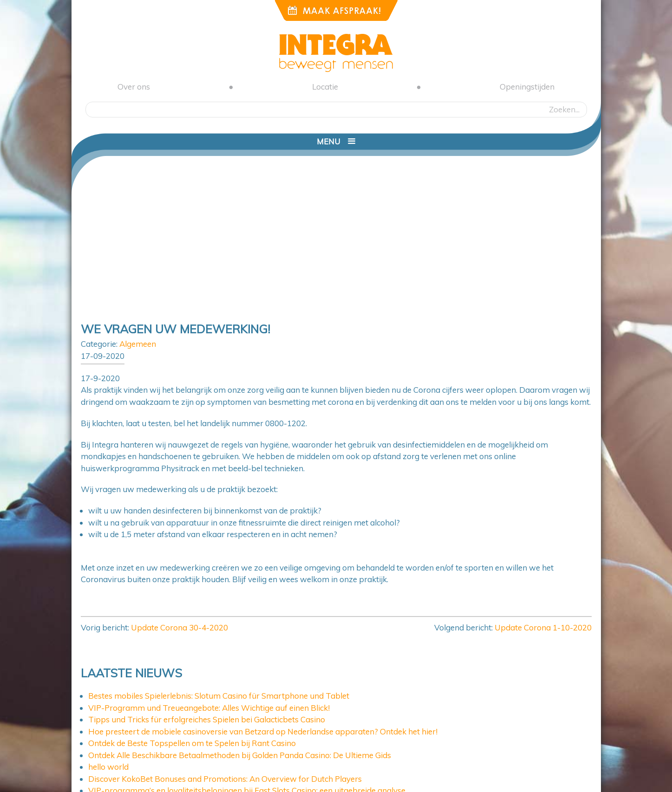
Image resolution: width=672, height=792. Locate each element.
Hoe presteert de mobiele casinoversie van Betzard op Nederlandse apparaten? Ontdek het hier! (263, 731)
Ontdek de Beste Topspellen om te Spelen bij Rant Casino (192, 743)
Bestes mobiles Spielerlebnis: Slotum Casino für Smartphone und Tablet (219, 696)
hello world (108, 767)
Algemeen (138, 344)
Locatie (325, 87)
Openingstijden (527, 87)
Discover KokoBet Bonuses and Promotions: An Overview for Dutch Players (225, 779)
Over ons (134, 87)
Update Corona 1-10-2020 (543, 627)
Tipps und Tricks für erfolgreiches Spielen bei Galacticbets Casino (207, 719)
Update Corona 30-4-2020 (179, 627)
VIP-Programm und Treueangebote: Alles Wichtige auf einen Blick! (209, 708)
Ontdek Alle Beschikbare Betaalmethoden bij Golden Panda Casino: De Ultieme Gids (240, 755)
